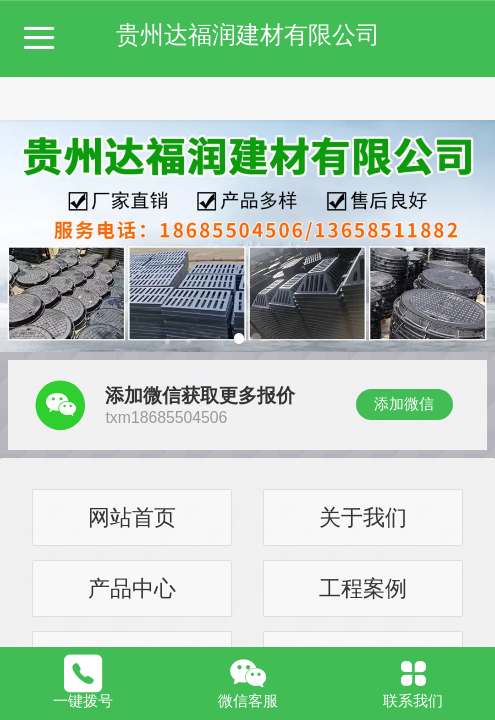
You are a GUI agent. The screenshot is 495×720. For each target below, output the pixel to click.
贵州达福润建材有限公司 (248, 34)
